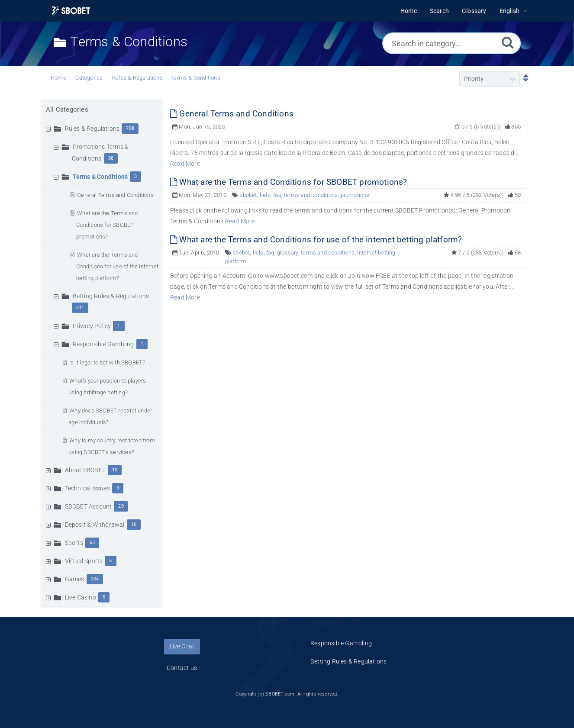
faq (277, 195)
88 (111, 158)
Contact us (182, 668)
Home (58, 78)
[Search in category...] (451, 43)
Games (75, 579)
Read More (185, 164)
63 (92, 543)
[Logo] (71, 11)
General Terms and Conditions (115, 195)
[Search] (508, 42)
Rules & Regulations (137, 78)
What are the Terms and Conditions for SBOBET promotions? (107, 225)
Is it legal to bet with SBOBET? (107, 362)
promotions (355, 195)
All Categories (67, 110)
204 (95, 579)
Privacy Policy (92, 326)
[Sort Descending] (524, 79)
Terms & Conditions (195, 78)
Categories (89, 78)
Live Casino (81, 597)
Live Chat (182, 646)
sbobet (248, 195)
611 (80, 308)
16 (134, 524)
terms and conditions (311, 195)
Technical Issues (87, 488)
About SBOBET (85, 470)
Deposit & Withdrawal (95, 525)
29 (121, 506)
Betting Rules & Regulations (111, 296)
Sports (74, 543)
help (265, 195)
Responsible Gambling (103, 344)
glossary (288, 253)
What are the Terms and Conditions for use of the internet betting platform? (117, 266)
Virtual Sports (84, 561)
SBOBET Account (89, 506)
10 (115, 470)
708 (130, 128)
